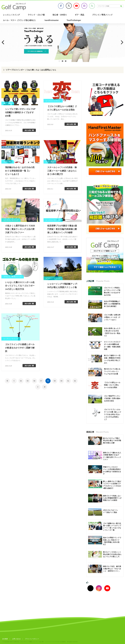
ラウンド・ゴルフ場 (36, 15)
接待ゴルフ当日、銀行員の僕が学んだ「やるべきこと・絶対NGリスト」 (112, 569)
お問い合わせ (17, 639)
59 (55, 383)
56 (34, 383)
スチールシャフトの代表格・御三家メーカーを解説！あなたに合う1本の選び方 (62, 171)
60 (62, 383)
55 (28, 383)
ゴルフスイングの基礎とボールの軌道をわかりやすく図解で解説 (20, 349)
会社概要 (5, 639)
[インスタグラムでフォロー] (99, 588)
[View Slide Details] (62, 43)
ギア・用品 (79, 15)
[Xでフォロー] (90, 588)
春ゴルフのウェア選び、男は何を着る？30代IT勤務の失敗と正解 (112, 440)
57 (41, 383)
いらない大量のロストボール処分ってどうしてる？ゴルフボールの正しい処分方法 (20, 287)
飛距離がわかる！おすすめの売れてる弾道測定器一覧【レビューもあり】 (20, 171)
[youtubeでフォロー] (107, 588)
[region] (62, 43)
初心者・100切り (60, 15)
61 (68, 383)
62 (75, 383)
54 (21, 383)
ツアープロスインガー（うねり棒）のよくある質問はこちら (31, 70)
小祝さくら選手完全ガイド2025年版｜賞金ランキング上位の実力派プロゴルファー (20, 230)
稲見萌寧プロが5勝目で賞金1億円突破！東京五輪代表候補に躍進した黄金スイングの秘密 (62, 230)
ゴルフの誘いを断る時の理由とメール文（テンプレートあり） (112, 317)
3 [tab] (66, 61)
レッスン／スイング (11, 15)
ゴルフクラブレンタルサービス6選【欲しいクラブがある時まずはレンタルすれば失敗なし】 (113, 414)
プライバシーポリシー (32, 639)
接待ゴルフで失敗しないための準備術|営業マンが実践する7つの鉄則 (112, 498)
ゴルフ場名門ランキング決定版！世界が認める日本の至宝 (112, 398)
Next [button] (122, 42)
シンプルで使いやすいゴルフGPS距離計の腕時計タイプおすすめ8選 (20, 113)
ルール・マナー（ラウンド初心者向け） (20, 20)
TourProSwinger (74, 20)
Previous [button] (3, 42)
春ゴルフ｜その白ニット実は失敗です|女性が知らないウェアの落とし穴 (112, 554)
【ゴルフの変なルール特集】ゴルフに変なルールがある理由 (112, 385)
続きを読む (28, 131)
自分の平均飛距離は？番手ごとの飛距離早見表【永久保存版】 (112, 304)
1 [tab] (59, 61)
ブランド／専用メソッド (102, 15)
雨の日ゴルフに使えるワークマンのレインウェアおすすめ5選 (112, 371)
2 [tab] (62, 61)
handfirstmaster (52, 20)
